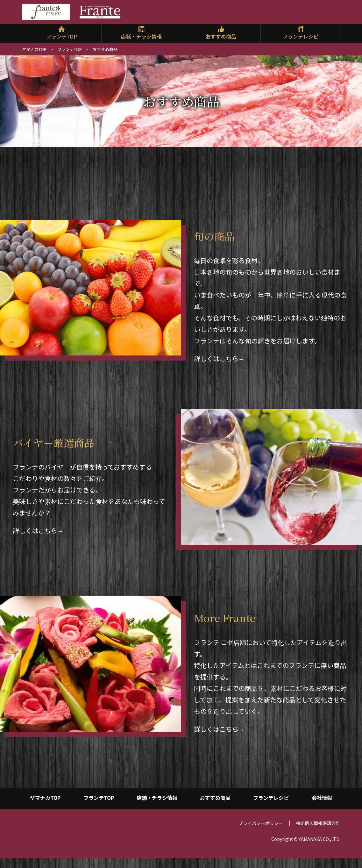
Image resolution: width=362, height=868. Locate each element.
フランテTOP (62, 36)
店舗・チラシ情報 (141, 36)
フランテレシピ (301, 36)
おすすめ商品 (221, 36)
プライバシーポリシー (261, 831)
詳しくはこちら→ (219, 359)
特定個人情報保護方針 (318, 831)
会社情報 (322, 800)
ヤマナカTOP (34, 49)
